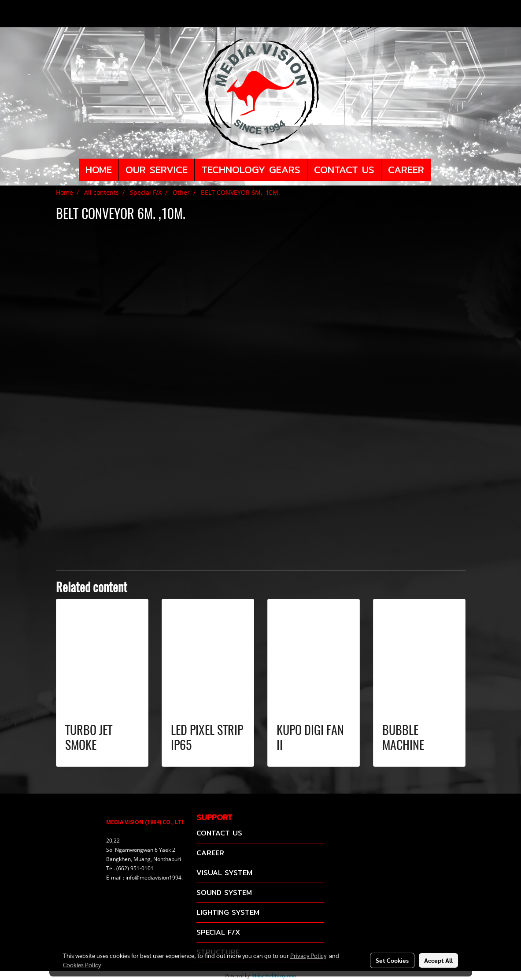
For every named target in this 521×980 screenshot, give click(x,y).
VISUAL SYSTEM (224, 873)
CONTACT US (344, 170)
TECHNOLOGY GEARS (251, 170)
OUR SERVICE (157, 170)
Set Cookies (392, 960)
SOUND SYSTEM (224, 893)
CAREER (406, 170)
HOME (99, 170)
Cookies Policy (82, 965)
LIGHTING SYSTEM (228, 912)
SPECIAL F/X (218, 932)
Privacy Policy (308, 955)
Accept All (438, 960)
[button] (439, 170)
